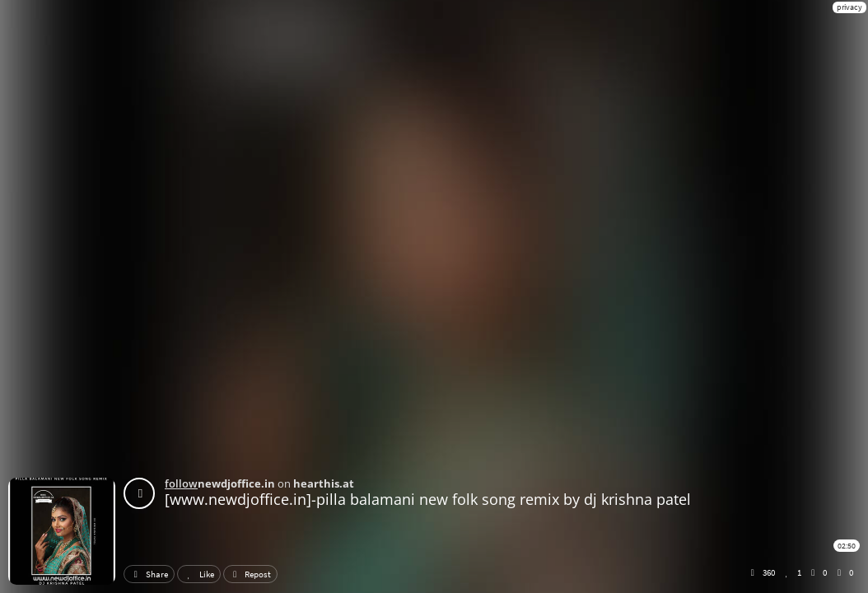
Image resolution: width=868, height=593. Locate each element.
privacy (849, 7)
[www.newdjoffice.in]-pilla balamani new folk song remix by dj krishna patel (428, 499)
